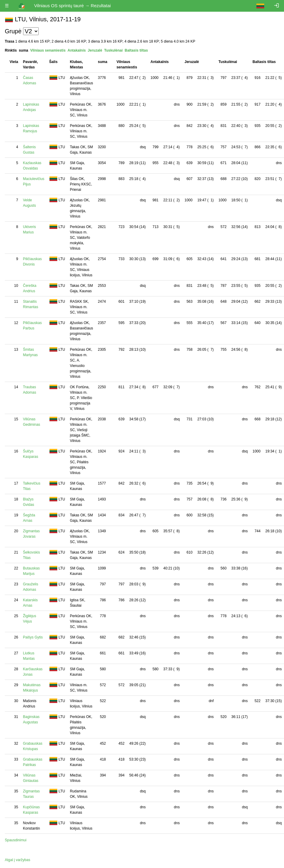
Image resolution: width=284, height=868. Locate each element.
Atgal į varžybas (18, 860)
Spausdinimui (16, 840)
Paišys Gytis (33, 637)
